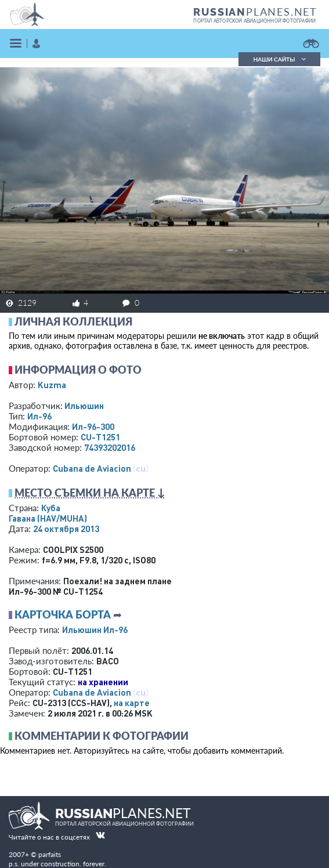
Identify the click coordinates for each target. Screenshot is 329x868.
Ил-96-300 (93, 426)
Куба (51, 508)
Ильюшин (84, 406)
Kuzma (52, 385)
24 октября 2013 (66, 529)
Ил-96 (39, 416)
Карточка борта (63, 614)
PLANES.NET (255, 12)
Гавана (48, 518)
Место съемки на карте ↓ (90, 493)
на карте (132, 703)
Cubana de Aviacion (92, 468)
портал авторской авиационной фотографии (254, 21)
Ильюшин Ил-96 (95, 630)
